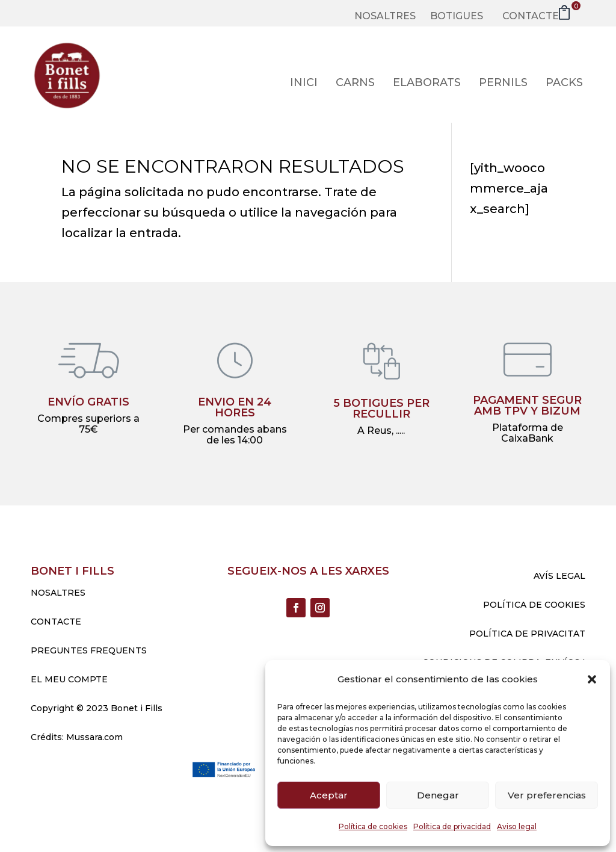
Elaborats (427, 84)
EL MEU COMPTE (69, 679)
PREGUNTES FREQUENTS (89, 650)
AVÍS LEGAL (559, 576)
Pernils (503, 84)
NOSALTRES (58, 593)
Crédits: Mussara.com (77, 737)
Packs (564, 84)
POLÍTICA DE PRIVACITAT (527, 634)
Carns (355, 84)
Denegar (438, 795)
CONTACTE (56, 622)
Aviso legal (517, 826)
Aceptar (329, 795)
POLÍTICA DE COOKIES (534, 605)
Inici (304, 84)
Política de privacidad (452, 826)
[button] (592, 679)
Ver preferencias (547, 795)
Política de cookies (373, 826)
